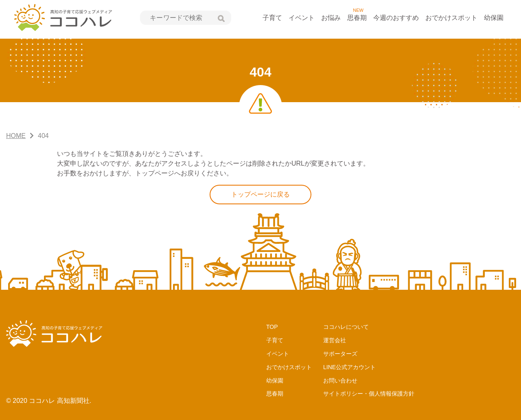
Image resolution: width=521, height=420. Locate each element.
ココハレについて (346, 327)
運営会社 (335, 340)
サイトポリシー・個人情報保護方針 (369, 394)
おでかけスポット (451, 18)
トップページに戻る (260, 194)
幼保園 (494, 18)
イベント (302, 18)
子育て (272, 18)
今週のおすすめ (396, 18)
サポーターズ (340, 354)
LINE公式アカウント (349, 367)
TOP (272, 327)
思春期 (357, 18)
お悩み (331, 18)
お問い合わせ (340, 381)
